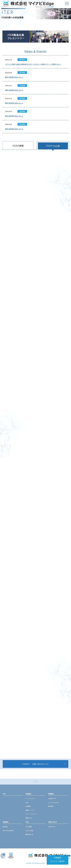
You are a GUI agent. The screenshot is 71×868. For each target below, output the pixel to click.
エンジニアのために (54, 802)
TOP (4, 794)
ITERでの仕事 (29, 831)
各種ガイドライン (30, 810)
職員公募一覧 (29, 834)
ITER (27, 822)
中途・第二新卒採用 (8, 831)
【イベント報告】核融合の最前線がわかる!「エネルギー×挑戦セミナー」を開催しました (33, 64)
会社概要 (28, 806)
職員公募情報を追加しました (14, 77)
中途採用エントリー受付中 (58, 859)
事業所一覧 (29, 818)
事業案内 (51, 794)
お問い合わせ (52, 822)
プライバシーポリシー (32, 814)
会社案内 (28, 794)
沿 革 (27, 802)
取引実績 (51, 806)
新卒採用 (5, 827)
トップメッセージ (30, 799)
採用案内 (6, 822)
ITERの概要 (29, 827)
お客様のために (52, 799)
